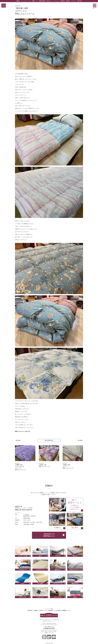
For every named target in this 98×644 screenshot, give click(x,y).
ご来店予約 (30, 610)
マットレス (23, 1)
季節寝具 (63, 1)
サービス (74, 1)
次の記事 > (80, 440)
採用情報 (64, 610)
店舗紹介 (68, 1)
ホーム (69, 610)
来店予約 (79, 1)
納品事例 (51, 610)
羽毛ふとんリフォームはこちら (23, 431)
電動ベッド (35, 1)
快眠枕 (18, 1)
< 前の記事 (18, 440)
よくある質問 (57, 610)
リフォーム (56, 1)
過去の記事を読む (49, 440)
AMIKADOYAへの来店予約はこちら (49, 535)
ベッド (29, 1)
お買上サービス (43, 610)
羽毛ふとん (49, 1)
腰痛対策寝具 (42, 1)
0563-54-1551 (27, 518)
